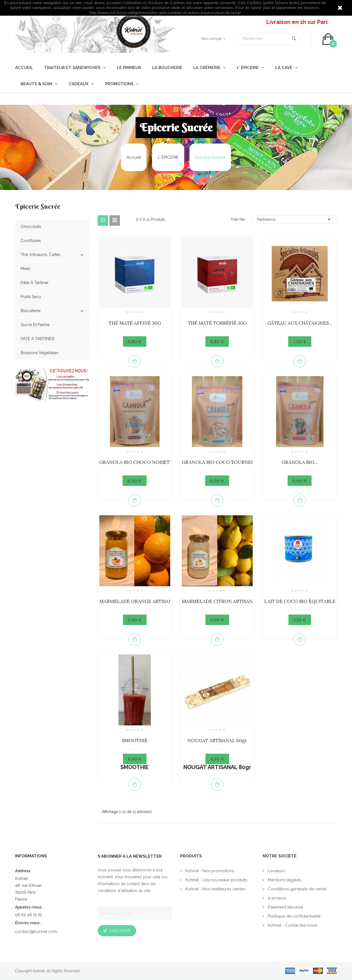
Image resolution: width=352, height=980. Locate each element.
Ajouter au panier (135, 361)
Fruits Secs (31, 297)
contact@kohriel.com (36, 932)
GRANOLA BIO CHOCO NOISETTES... (140, 462)
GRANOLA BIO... (300, 462)
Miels (25, 269)
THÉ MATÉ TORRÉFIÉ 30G (217, 323)
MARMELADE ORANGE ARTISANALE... (142, 601)
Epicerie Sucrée (38, 207)
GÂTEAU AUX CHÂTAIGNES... (300, 323)
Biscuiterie (52, 311)
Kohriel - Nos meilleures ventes (215, 889)
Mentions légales (284, 880)
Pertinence (295, 219)
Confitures (31, 241)
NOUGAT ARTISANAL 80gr (217, 740)
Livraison (276, 871)
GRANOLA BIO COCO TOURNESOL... (223, 462)
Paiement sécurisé (285, 907)
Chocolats (31, 227)
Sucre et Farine (35, 325)
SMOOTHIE (135, 740)
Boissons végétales (39, 353)
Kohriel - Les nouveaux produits (216, 880)
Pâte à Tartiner (35, 283)
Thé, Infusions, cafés (52, 255)
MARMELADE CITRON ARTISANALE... (223, 601)
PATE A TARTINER (38, 339)
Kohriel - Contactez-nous (292, 925)
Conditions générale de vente (296, 889)
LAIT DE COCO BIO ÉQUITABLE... (302, 601)
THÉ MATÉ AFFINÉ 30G (135, 323)
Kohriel (39, 971)
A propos (276, 898)
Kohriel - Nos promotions (209, 871)
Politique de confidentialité (294, 916)
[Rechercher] (268, 39)
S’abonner (120, 931)
